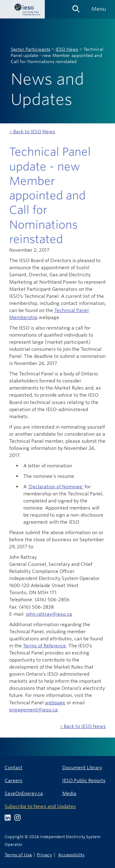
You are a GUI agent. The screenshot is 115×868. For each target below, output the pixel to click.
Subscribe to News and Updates (40, 806)
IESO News (67, 49)
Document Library (82, 768)
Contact (13, 768)
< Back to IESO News (32, 132)
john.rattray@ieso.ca (49, 614)
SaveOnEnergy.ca (24, 793)
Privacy (44, 855)
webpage (55, 703)
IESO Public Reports (84, 780)
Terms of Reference (44, 646)
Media (69, 793)
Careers (13, 780)
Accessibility (71, 855)
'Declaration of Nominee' (56, 487)
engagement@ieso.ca (33, 710)
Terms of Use (18, 855)
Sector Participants (31, 49)
